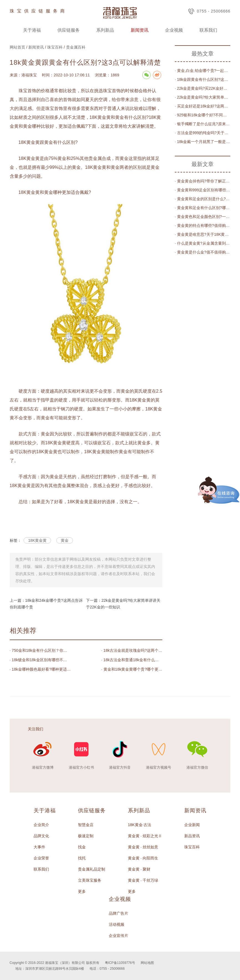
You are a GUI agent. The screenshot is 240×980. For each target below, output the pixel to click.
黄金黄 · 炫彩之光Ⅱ (145, 836)
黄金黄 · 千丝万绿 (143, 880)
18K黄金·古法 (140, 825)
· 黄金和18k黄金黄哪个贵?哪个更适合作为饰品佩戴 (132, 669)
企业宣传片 (118, 936)
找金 (82, 847)
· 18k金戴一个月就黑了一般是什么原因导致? (203, 142)
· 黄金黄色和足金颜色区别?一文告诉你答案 (203, 217)
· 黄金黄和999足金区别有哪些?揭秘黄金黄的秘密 (203, 190)
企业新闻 (192, 825)
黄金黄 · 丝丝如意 (143, 847)
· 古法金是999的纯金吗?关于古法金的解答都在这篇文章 (203, 133)
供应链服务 (69, 30)
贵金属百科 (76, 47)
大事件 (39, 847)
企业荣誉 (41, 858)
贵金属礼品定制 (92, 869)
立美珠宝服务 (90, 880)
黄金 (65, 540)
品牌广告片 (118, 913)
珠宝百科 (55, 47)
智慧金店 (86, 825)
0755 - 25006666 (209, 11)
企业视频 (174, 30)
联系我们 (208, 30)
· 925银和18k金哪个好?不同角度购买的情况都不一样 (203, 115)
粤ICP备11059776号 (120, 963)
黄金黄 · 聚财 (139, 869)
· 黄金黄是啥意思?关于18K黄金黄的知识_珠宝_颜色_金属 (203, 234)
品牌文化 (41, 836)
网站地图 (147, 963)
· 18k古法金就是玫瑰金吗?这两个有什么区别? (132, 650)
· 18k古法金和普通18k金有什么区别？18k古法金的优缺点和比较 (132, 660)
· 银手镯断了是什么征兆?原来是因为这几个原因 (203, 124)
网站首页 (17, 47)
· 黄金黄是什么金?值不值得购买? (203, 252)
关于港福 (32, 30)
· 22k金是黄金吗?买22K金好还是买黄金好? (203, 88)
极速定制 (86, 836)
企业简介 (41, 825)
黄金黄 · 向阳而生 (143, 858)
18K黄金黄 (37, 540)
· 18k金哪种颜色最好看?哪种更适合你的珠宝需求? (40, 669)
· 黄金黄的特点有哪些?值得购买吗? (203, 225)
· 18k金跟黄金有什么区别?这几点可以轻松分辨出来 (203, 79)
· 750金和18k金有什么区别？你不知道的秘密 (40, 650)
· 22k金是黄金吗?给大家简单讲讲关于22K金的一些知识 (203, 97)
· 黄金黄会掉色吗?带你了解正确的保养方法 (203, 181)
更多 (82, 891)
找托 (82, 858)
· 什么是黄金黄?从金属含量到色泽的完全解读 (203, 243)
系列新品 (105, 30)
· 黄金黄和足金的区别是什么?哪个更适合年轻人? (203, 199)
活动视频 (117, 924)
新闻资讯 (140, 30)
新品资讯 (192, 836)
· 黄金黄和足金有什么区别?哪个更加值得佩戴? (203, 208)
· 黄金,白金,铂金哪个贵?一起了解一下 (203, 71)
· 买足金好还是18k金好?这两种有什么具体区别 (203, 106)
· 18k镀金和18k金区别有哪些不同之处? (40, 660)
